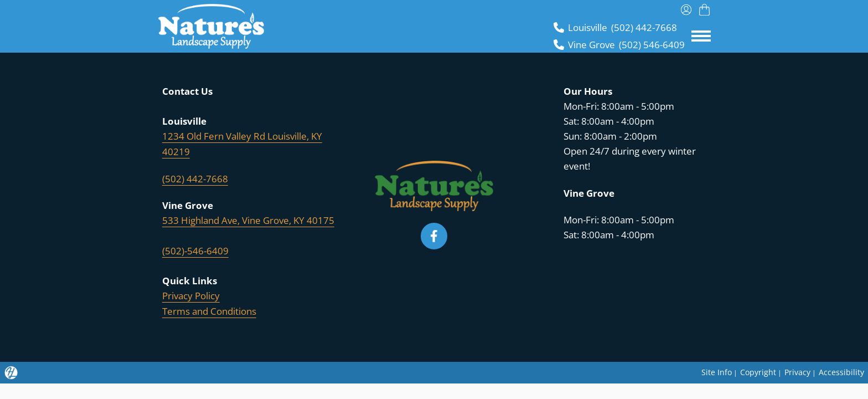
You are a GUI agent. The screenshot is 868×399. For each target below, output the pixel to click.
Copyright (756, 370)
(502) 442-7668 (195, 178)
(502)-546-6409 (195, 250)
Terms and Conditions (209, 310)
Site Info (713, 370)
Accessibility (841, 370)
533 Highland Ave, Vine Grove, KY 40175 (248, 220)
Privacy (796, 370)
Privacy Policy (191, 295)
